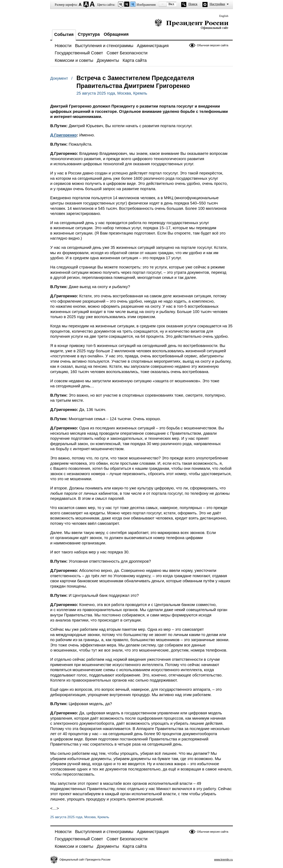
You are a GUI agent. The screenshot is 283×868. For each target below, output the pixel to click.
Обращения (116, 34)
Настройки (217, 4)
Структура (89, 34)
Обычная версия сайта (213, 45)
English (224, 16)
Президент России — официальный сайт (192, 24)
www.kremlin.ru (224, 860)
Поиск (193, 4)
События (64, 34)
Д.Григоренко (64, 135)
